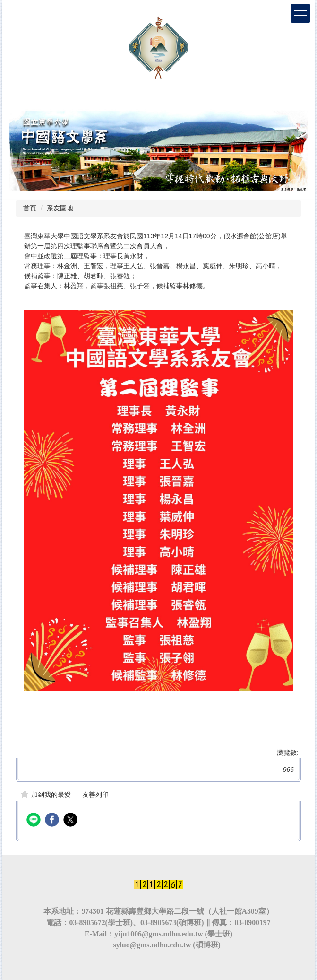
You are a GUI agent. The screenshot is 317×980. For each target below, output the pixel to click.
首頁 (30, 208)
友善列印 (95, 795)
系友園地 (60, 208)
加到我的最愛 (51, 795)
